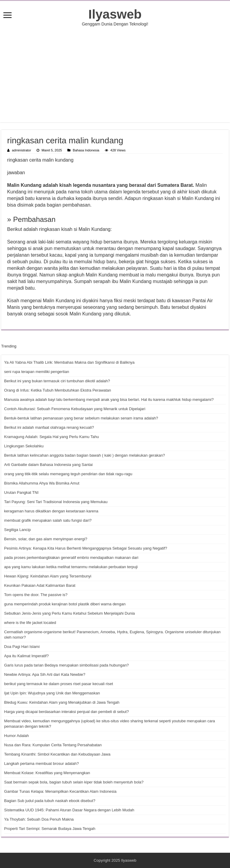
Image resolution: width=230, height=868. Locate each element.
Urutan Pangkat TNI (21, 492)
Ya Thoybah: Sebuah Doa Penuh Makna (39, 819)
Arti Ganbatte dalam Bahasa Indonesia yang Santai (49, 465)
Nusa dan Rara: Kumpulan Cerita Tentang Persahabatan (53, 745)
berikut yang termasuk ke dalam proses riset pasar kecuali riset (59, 684)
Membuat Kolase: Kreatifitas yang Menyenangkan (47, 773)
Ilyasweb (115, 14)
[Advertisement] (115, 74)
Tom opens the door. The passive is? (36, 595)
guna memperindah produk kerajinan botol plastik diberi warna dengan (65, 604)
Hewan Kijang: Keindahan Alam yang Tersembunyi (48, 576)
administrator (22, 150)
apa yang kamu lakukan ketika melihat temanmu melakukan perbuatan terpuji (71, 567)
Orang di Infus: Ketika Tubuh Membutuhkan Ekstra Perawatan (58, 390)
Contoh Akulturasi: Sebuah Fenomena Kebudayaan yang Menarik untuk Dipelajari (75, 409)
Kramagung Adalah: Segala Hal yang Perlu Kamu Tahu (52, 437)
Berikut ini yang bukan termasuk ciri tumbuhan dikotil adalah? (57, 381)
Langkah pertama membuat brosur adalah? (41, 764)
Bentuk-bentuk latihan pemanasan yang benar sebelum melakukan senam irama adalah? (81, 418)
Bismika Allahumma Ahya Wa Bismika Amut (42, 483)
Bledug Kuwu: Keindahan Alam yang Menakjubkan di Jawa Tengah (62, 702)
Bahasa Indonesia (86, 150)
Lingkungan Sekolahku (24, 446)
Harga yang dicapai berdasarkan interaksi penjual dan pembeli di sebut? (66, 712)
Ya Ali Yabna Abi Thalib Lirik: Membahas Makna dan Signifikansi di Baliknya (69, 362)
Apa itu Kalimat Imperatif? (27, 656)
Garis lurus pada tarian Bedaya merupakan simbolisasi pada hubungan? (66, 665)
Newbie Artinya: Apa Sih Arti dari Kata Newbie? (45, 674)
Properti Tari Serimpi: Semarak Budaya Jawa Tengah (50, 829)
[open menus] (7, 16)
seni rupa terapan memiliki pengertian (37, 372)
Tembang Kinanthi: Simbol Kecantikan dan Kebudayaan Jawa (57, 754)
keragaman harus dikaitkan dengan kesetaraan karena (51, 511)
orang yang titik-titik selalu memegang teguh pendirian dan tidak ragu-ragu (68, 474)
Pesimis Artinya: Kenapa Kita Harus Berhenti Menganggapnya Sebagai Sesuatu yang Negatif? (86, 548)
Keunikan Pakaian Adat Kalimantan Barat (40, 585)
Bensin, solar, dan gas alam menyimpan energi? (46, 539)
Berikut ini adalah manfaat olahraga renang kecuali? (49, 427)
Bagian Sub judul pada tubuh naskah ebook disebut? (50, 801)
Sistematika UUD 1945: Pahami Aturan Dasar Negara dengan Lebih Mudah (69, 810)
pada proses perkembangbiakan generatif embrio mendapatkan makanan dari (71, 558)
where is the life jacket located (30, 623)
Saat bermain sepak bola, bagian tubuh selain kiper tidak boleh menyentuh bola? (74, 782)
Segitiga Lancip (18, 530)
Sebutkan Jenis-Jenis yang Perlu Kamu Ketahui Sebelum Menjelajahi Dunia (69, 613)
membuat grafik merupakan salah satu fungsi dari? (48, 520)
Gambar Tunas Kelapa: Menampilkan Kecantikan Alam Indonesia (60, 791)
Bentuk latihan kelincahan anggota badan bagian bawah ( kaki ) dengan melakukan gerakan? (85, 455)
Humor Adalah (16, 736)
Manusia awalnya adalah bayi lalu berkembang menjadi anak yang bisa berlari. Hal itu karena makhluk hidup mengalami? (109, 400)
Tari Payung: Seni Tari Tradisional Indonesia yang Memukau (56, 502)
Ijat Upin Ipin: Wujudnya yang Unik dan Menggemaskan (52, 693)
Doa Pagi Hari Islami (22, 647)
